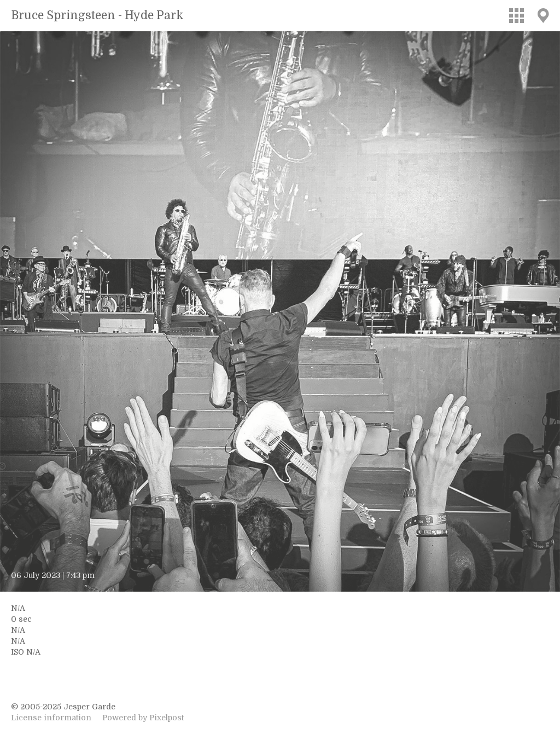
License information (51, 718)
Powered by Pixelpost (143, 718)
